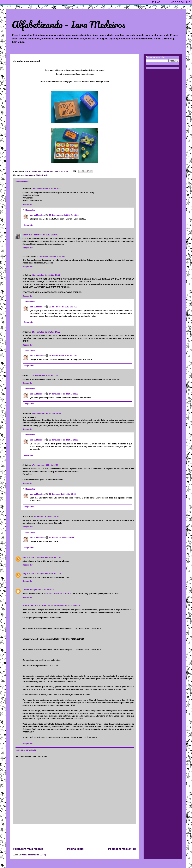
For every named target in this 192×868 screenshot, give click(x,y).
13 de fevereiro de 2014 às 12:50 (44, 375)
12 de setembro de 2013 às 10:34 (64, 215)
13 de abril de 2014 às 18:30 (46, 516)
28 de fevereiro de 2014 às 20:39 (64, 440)
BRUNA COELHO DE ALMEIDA (36, 606)
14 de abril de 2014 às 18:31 (62, 538)
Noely (25, 235)
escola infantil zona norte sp (59, 593)
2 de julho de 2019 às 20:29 (42, 590)
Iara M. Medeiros (37, 215)
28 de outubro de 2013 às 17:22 (63, 307)
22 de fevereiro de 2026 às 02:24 (66, 606)
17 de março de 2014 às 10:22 (62, 494)
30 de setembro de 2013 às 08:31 (52, 256)
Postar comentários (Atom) (34, 855)
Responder (28, 204)
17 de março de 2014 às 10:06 (45, 465)
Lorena (26, 590)
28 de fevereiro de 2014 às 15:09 (46, 414)
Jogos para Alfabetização (37, 175)
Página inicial (76, 849)
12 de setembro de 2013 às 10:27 (46, 189)
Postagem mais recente (28, 849)
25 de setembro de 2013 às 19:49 (43, 235)
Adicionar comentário (26, 750)
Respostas (30, 210)
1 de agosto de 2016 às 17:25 (48, 557)
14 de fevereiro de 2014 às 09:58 (64, 394)
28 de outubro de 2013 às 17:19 (63, 356)
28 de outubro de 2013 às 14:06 (46, 275)
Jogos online (28, 557)
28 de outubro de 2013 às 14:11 (46, 332)
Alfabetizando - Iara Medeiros (69, 24)
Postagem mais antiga (122, 849)
